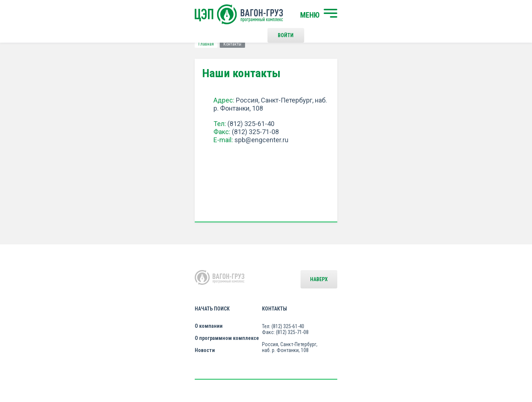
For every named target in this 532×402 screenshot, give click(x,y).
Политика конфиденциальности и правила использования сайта (280, 372)
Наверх (452, 279)
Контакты (273, 273)
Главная (73, 44)
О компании (157, 290)
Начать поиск (160, 273)
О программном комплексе (175, 302)
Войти (382, 15)
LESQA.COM (458, 375)
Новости (153, 315)
